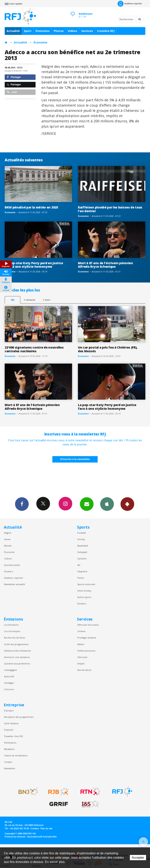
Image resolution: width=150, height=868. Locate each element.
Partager (14, 77)
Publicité (9, 730)
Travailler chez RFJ (13, 736)
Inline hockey (84, 591)
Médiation (9, 749)
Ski (79, 565)
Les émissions (11, 625)
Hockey (81, 539)
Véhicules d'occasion (88, 625)
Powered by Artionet (15, 837)
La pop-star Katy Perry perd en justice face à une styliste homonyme (34, 265)
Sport (28, 31)
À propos (9, 710)
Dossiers (8, 571)
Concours (9, 689)
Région (8, 533)
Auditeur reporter (14, 578)
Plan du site (46, 828)
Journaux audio (12, 565)
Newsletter (10, 768)
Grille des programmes (16, 644)
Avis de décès (84, 670)
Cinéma (81, 631)
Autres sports (84, 597)
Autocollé (9, 676)
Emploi (81, 664)
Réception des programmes (19, 717)
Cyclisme (82, 559)
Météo (81, 644)
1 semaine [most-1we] (29, 300)
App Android (127, 504)
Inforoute (82, 657)
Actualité (13, 31)
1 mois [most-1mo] (47, 300)
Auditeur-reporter (130, 4)
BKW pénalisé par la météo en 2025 (31, 207)
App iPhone (107, 504)
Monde (8, 546)
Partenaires (10, 743)
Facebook (22, 504)
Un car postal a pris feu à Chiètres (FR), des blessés (108, 349)
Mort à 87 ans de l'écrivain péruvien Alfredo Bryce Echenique (105, 265)
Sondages (9, 683)
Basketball (83, 546)
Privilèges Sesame (87, 638)
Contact (8, 762)
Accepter (138, 858)
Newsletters (87, 504)
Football (82, 533)
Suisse (7, 539)
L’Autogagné (10, 670)
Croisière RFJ (106, 31)
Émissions (43, 31)
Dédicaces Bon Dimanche (17, 651)
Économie (40, 42)
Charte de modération (16, 755)
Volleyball (82, 552)
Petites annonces (86, 651)
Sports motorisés (86, 584)
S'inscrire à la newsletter (75, 459)
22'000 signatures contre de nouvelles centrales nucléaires (34, 349)
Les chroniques (12, 631)
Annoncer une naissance (17, 657)
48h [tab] (13, 300)
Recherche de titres (15, 638)
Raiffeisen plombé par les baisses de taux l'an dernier (110, 209)
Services (87, 31)
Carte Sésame (11, 723)
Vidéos (72, 31)
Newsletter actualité (15, 584)
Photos (59, 31)
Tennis (81, 578)
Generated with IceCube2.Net (42, 837)
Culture (8, 559)
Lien (12, 92)
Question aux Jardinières (17, 664)
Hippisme (82, 571)
